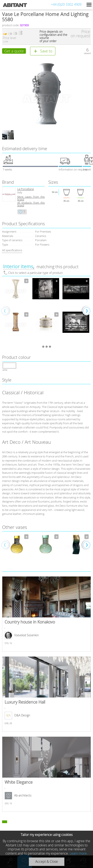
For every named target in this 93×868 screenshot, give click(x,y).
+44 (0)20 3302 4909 (66, 4)
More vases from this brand (31, 198)
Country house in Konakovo (46, 614)
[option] (16, 311)
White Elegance (46, 774)
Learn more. (79, 853)
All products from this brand (31, 204)
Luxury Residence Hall (46, 694)
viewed (87, 53)
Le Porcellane (26, 189)
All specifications (12, 250)
